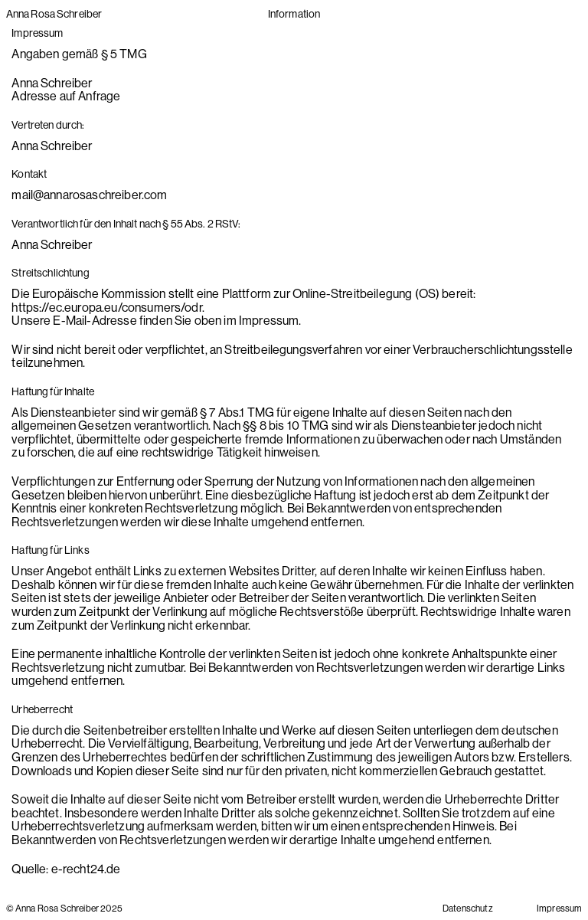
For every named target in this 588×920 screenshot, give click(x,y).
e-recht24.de (86, 869)
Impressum (559, 908)
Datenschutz (468, 908)
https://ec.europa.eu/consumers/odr (106, 307)
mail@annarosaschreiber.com (89, 195)
